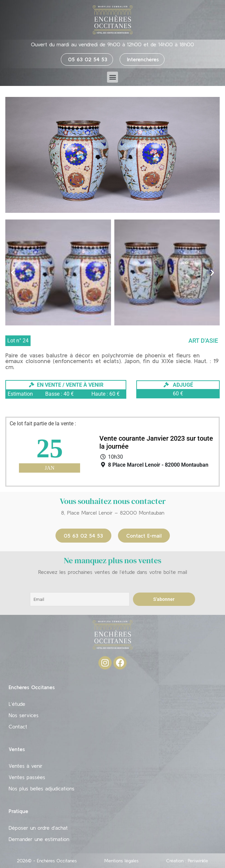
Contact (18, 726)
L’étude (17, 704)
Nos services (24, 715)
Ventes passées (27, 777)
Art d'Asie (203, 341)
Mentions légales (121, 861)
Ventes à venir (26, 766)
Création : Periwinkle (187, 861)
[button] (112, 77)
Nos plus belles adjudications (42, 788)
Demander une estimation (39, 839)
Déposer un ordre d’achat (38, 828)
